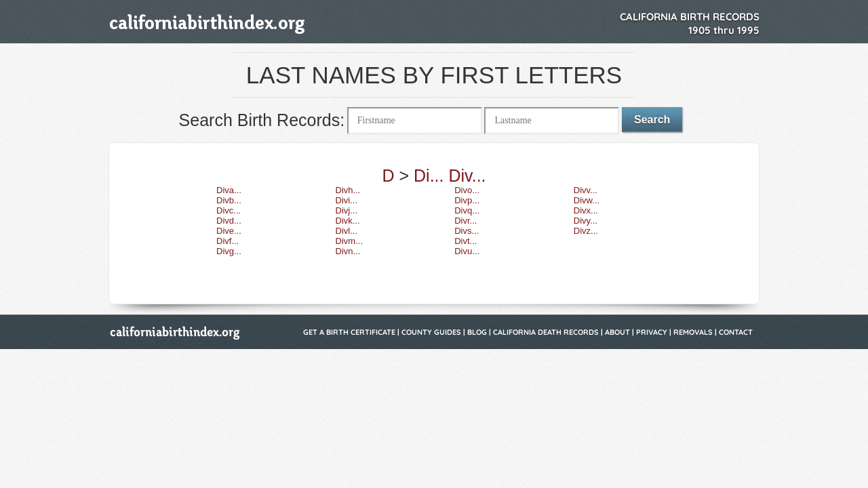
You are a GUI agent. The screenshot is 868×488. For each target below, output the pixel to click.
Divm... (349, 241)
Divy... (586, 221)
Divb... (229, 200)
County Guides (431, 332)
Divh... (348, 190)
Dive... (229, 231)
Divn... (348, 251)
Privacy (652, 332)
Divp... (467, 200)
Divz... (586, 231)
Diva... (229, 190)
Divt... (466, 241)
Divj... (347, 210)
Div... (467, 176)
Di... (429, 176)
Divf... (228, 241)
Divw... (587, 200)
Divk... (348, 221)
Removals (693, 332)
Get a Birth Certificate (349, 332)
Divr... (466, 221)
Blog (477, 332)
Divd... (229, 221)
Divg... (229, 251)
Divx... (586, 210)
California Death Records (546, 332)
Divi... (347, 200)
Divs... (467, 231)
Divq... (467, 210)
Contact (736, 332)
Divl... (347, 231)
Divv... (586, 190)
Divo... (467, 190)
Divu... (467, 251)
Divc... (229, 210)
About (617, 332)
